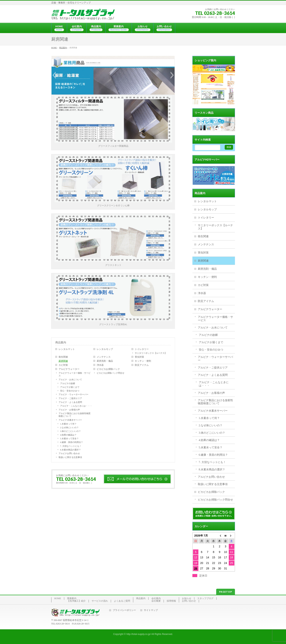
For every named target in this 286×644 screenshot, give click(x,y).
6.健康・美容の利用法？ (72, 442)
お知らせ (187, 598)
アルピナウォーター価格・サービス (75, 374)
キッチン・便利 (143, 361)
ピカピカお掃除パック (108, 369)
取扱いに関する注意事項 (70, 457)
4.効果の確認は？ (68, 435)
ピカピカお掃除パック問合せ (111, 373)
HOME (58, 598)
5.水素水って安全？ (69, 438)
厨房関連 (63, 361)
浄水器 (100, 365)
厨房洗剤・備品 (105, 361)
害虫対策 (139, 357)
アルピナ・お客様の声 (69, 410)
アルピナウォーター (69, 369)
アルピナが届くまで (70, 387)
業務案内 (72, 598)
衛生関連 (63, 357)
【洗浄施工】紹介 (76, 601)
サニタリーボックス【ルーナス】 (151, 353)
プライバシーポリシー (124, 610)
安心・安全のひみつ (70, 391)
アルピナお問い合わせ (69, 453)
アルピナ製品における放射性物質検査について (75, 415)
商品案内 (61, 342)
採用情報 (171, 601)
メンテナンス (104, 357)
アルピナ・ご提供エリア (70, 398)
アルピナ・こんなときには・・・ (76, 406)
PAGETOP (226, 592)
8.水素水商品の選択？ (70, 450)
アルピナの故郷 (68, 383)
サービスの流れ (100, 601)
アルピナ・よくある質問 (70, 402)
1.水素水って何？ (68, 424)
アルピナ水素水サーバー (70, 420)
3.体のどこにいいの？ (70, 431)
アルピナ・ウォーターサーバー (73, 394)
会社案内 (156, 598)
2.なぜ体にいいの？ (69, 427)
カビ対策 (63, 365)
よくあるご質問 (122, 601)
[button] (54, 75)
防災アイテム (142, 365)
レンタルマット (67, 349)
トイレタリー (142, 349)
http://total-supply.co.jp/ (139, 634)
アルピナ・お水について (70, 380)
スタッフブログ (205, 598)
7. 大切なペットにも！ (71, 446)
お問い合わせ (189, 601)
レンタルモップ (105, 349)
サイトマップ (151, 610)
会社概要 (156, 601)
